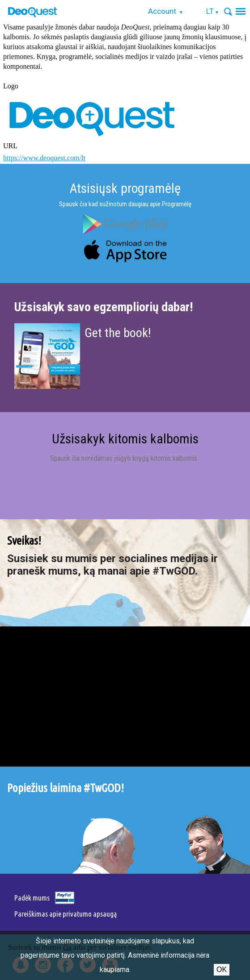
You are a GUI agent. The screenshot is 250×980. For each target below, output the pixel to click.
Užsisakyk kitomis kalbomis (125, 439)
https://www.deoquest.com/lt (44, 158)
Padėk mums (32, 898)
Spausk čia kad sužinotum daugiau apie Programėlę (125, 204)
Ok (222, 970)
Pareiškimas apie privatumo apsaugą (66, 914)
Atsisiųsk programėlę (125, 188)
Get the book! (118, 333)
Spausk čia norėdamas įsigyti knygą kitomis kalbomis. (125, 458)
